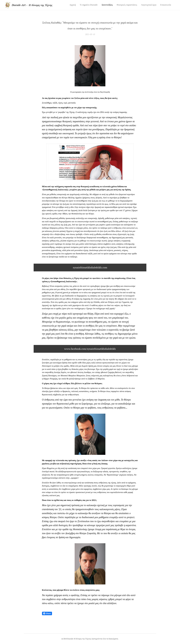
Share (47, 613)
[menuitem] (152, 5)
